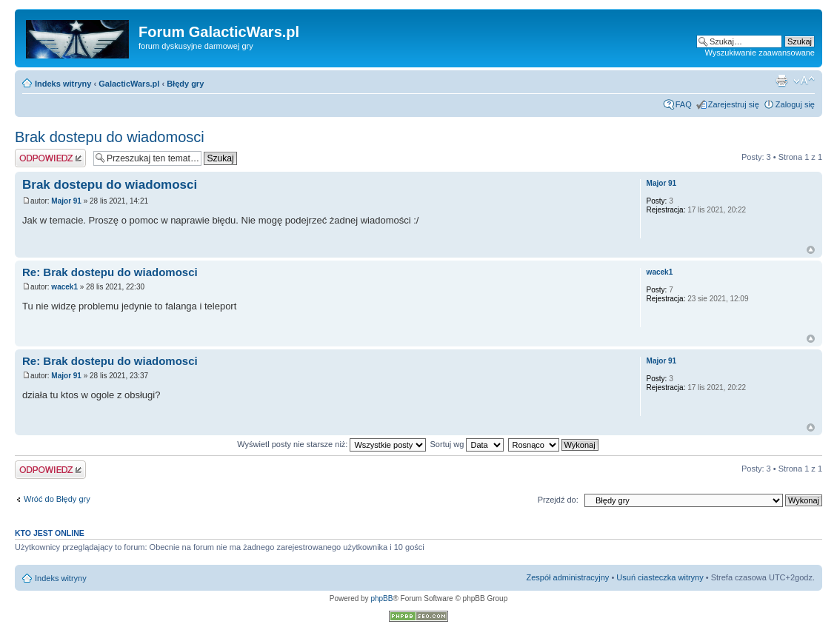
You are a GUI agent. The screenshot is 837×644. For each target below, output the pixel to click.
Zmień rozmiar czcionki (804, 81)
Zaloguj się (795, 104)
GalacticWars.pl (129, 84)
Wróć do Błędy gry (57, 499)
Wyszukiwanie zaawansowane (760, 53)
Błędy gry (185, 84)
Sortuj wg (467, 444)
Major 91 (66, 201)
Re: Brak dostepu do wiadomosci (110, 272)
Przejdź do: (558, 500)
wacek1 (64, 287)
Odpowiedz (50, 158)
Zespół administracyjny (568, 577)
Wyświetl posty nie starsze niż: (331, 444)
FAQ (684, 104)
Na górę (811, 250)
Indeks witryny (63, 84)
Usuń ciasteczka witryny (660, 577)
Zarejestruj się (734, 104)
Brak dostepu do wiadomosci (110, 137)
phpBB (381, 598)
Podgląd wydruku (781, 81)
